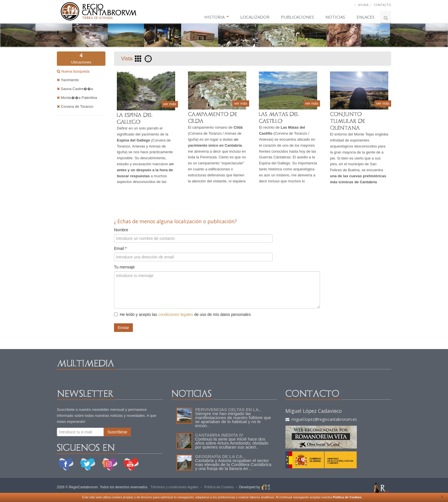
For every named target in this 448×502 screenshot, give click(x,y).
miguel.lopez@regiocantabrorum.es (321, 419)
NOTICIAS (335, 17)
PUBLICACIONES (297, 17)
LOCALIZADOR (255, 17)
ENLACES (366, 17)
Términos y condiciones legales (174, 487)
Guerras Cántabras (275, 157)
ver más (170, 104)
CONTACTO (382, 5)
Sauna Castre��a (75, 89)
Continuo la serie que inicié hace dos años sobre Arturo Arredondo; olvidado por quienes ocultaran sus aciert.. (232, 443)
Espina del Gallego (274, 163)
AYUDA (363, 5)
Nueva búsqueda (75, 71)
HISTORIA (217, 17)
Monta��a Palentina (77, 98)
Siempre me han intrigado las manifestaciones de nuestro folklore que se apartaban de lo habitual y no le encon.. (233, 420)
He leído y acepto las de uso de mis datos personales (182, 314)
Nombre (121, 230)
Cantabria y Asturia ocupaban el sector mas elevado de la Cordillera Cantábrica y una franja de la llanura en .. (233, 464)
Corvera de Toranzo (75, 106)
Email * (120, 248)
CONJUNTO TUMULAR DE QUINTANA (348, 121)
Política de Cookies (347, 497)
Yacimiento (68, 80)
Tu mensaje (124, 267)
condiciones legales (176, 314)
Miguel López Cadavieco (314, 411)
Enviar (123, 328)
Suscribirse (117, 432)
